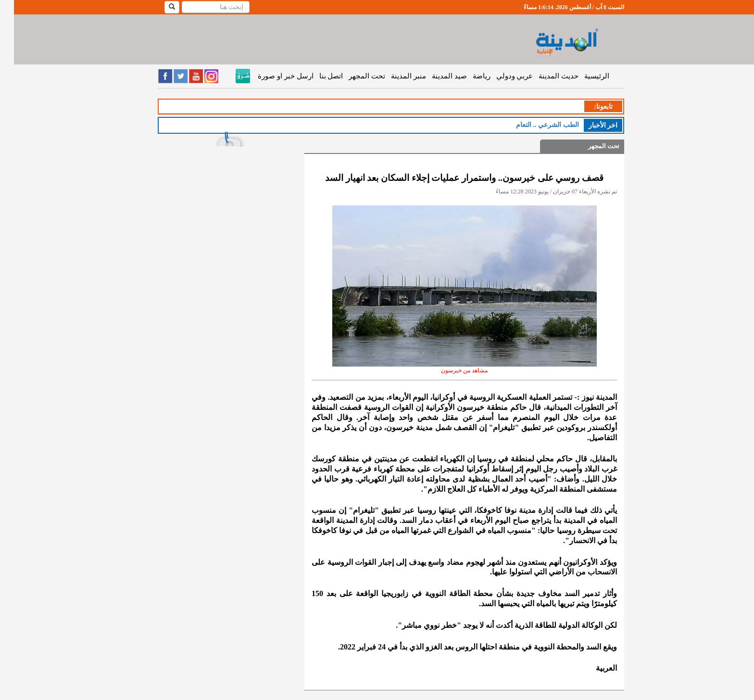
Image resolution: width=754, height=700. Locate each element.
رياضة (468, 76)
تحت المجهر (353, 76)
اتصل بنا (317, 76)
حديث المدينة (545, 76)
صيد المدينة (435, 76)
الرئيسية (583, 76)
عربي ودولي (501, 76)
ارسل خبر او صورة (271, 76)
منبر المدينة (395, 76)
